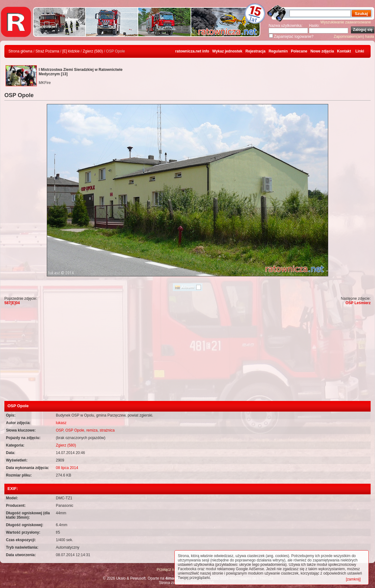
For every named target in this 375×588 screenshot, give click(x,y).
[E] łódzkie (71, 51)
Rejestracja (256, 51)
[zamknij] (353, 579)
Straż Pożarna (47, 51)
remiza (92, 430)
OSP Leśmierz (358, 303)
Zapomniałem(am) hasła (354, 37)
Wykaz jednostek (227, 51)
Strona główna (20, 51)
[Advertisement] (187, 354)
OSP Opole (75, 430)
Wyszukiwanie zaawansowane (346, 22)
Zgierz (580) (93, 51)
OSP (60, 430)
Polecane (299, 51)
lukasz (61, 423)
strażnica (107, 430)
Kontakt (344, 51)
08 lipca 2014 (67, 468)
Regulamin (278, 51)
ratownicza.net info (192, 51)
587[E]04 (12, 303)
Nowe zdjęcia (322, 51)
